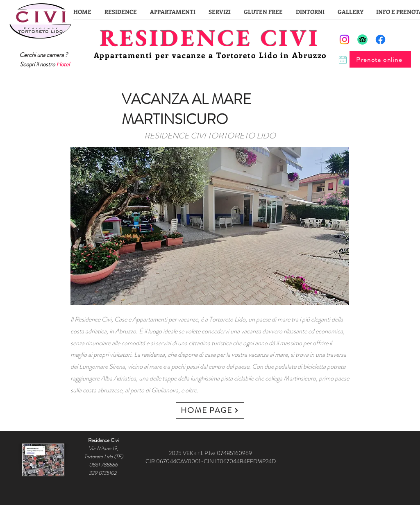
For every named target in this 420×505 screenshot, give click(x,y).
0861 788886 (103, 465)
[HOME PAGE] (210, 410)
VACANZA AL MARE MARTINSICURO (186, 109)
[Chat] (343, 59)
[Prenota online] (380, 59)
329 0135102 (103, 473)
